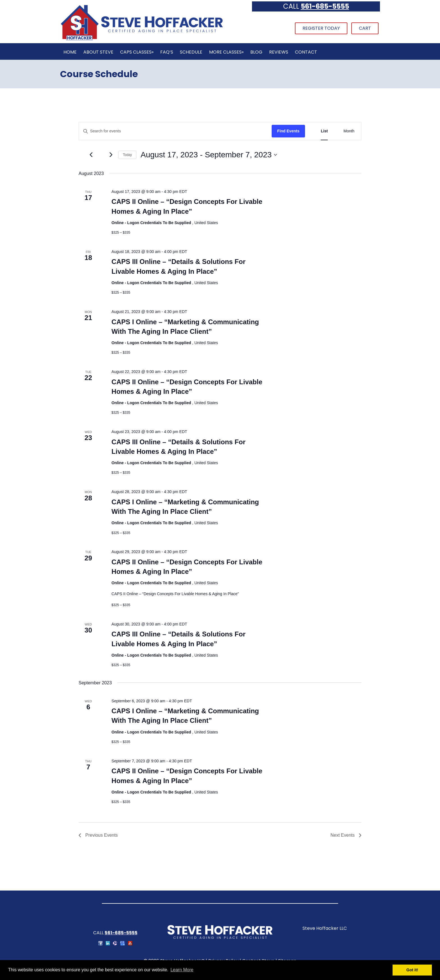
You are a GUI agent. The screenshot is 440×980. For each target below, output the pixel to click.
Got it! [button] (412, 970)
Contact (306, 52)
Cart (365, 28)
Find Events (288, 131)
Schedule (191, 52)
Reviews (279, 52)
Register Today (321, 28)
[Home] (142, 40)
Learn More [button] (182, 970)
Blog (256, 52)
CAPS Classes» (137, 52)
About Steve (98, 52)
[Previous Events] (91, 155)
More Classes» (226, 52)
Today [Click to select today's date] (127, 155)
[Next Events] (111, 155)
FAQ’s (167, 52)
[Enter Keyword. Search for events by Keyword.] (175, 131)
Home (70, 52)
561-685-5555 (325, 6)
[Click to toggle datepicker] (209, 155)
